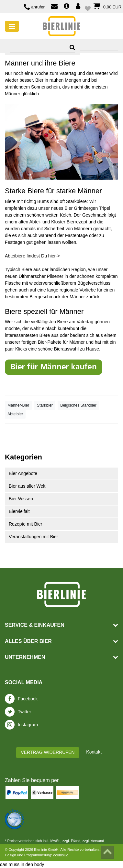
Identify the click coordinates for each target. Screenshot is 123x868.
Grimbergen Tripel (92, 208)
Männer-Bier (18, 405)
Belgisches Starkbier (78, 405)
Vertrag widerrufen (48, 752)
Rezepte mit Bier (25, 524)
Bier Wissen (21, 499)
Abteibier (15, 414)
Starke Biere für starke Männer (53, 191)
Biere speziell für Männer (44, 311)
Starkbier (45, 405)
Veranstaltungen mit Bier (34, 537)
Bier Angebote (23, 473)
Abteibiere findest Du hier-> (32, 256)
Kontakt (94, 752)
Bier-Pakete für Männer (61, 342)
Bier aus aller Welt (27, 486)
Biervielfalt (19, 511)
